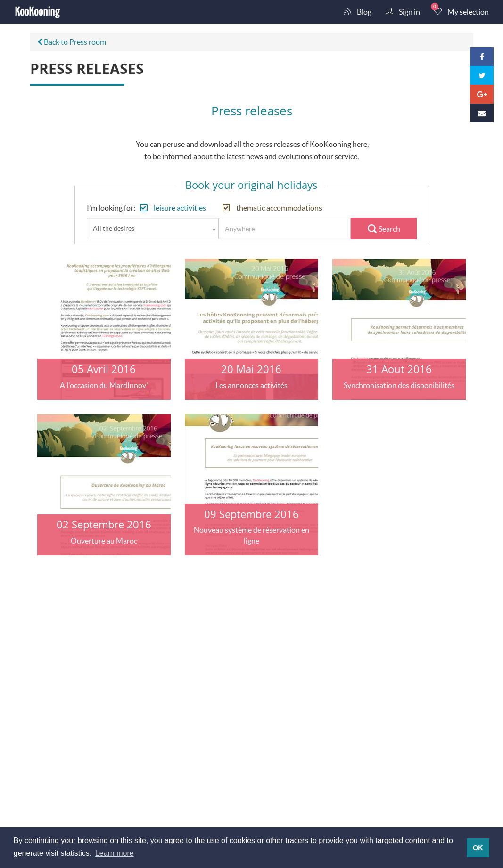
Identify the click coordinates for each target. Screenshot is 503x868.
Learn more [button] (115, 853)
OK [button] (478, 848)
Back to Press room (72, 42)
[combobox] (153, 228)
